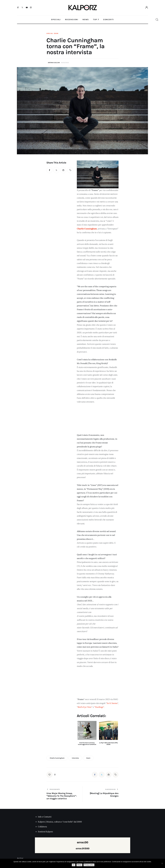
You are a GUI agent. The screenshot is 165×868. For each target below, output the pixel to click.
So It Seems (112, 703)
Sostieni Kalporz (45, 832)
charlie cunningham (57, 758)
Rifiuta (79, 865)
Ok (74, 865)
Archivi (20, 858)
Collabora (42, 827)
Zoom (56, 33)
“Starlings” (99, 707)
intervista (75, 758)
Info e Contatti (45, 817)
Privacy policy (89, 865)
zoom (88, 758)
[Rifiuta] (162, 863)
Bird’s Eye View (85, 707)
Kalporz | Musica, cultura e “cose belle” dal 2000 (60, 822)
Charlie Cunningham (87, 229)
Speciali (50, 33)
